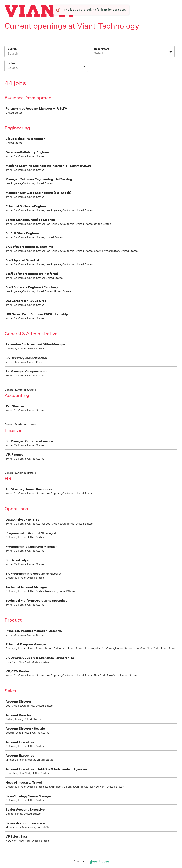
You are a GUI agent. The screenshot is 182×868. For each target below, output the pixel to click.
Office (11, 63)
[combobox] (94, 53)
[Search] (46, 54)
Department (102, 49)
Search (12, 49)
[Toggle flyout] (171, 52)
